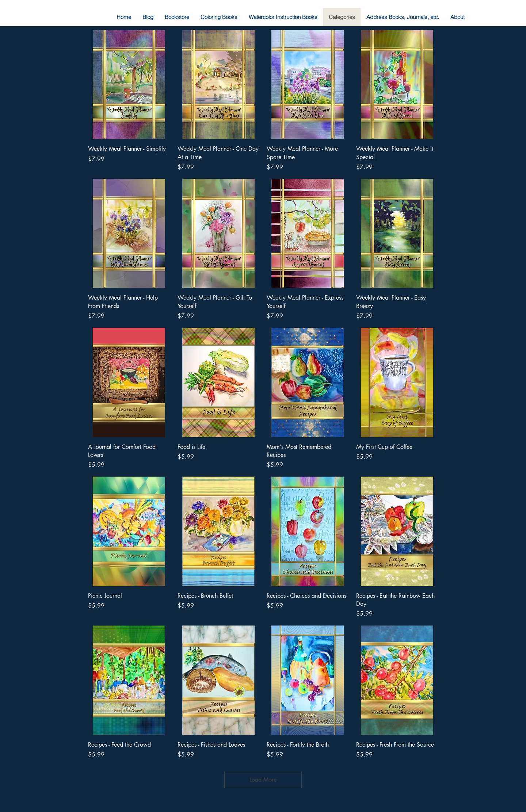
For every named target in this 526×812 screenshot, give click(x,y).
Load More (263, 780)
